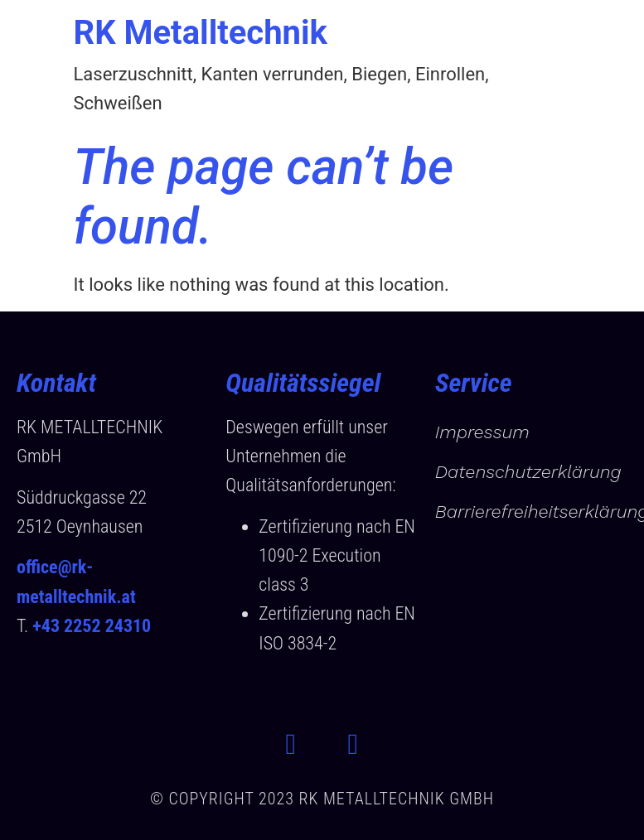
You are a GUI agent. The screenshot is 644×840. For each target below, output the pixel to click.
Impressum (482, 432)
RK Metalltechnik (201, 33)
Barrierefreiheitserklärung (531, 512)
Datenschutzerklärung (528, 472)
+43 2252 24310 (92, 626)
